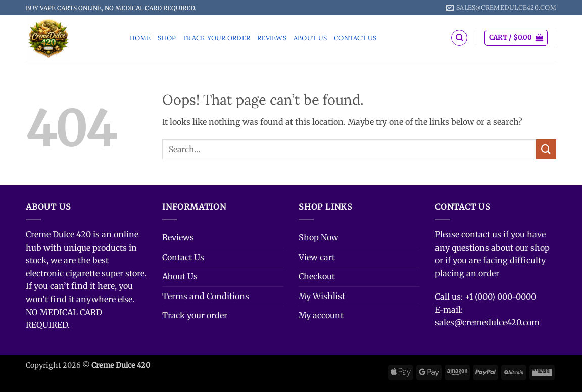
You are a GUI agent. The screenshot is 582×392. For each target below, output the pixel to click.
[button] (516, 38)
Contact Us (355, 38)
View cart (317, 257)
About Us (310, 38)
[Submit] (546, 149)
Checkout (317, 276)
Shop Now (319, 237)
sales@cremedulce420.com (487, 322)
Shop (167, 38)
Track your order (216, 38)
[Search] (459, 38)
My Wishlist (322, 296)
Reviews (272, 38)
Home (140, 38)
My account (321, 315)
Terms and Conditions (206, 296)
